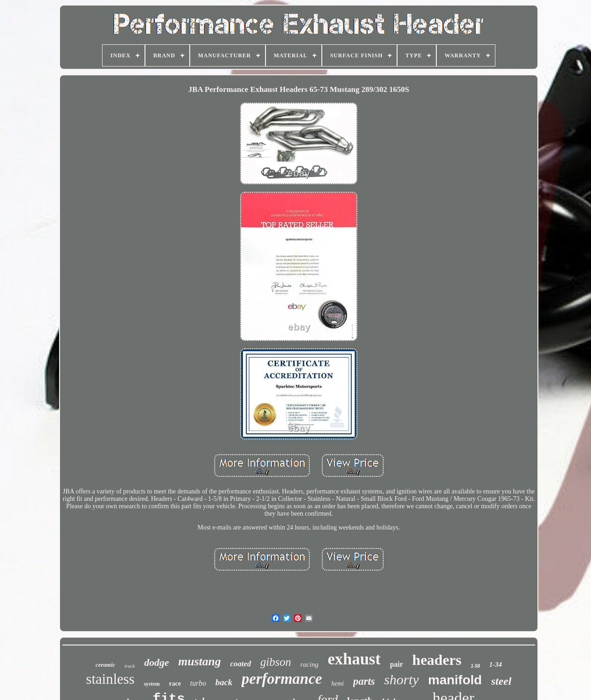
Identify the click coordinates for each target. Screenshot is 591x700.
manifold (455, 680)
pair (396, 664)
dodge (157, 662)
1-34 (496, 664)
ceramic (106, 665)
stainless (110, 679)
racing (309, 664)
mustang (200, 661)
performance (282, 679)
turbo (198, 683)
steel (501, 681)
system (152, 684)
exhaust (354, 659)
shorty (401, 679)
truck (130, 666)
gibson (276, 662)
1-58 (476, 666)
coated (240, 664)
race (175, 684)
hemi (337, 684)
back (224, 682)
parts (364, 681)
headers (437, 660)
